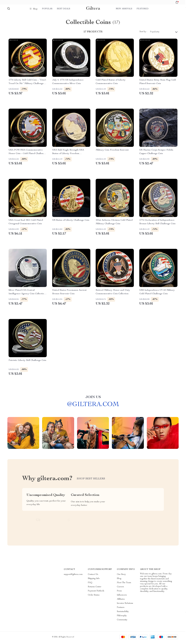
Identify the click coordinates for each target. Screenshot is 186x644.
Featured (143, 9)
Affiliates (121, 601)
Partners (121, 609)
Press (119, 593)
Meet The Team (124, 584)
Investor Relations (125, 605)
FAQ (90, 584)
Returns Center (95, 588)
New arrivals (124, 9)
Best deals (64, 9)
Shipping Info (94, 580)
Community (122, 621)
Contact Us (93, 576)
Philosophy (122, 617)
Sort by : (143, 33)
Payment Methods (96, 593)
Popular (47, 9)
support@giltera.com (73, 576)
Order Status (94, 597)
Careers (120, 588)
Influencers (122, 597)
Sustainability (123, 613)
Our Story (121, 576)
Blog (119, 580)
